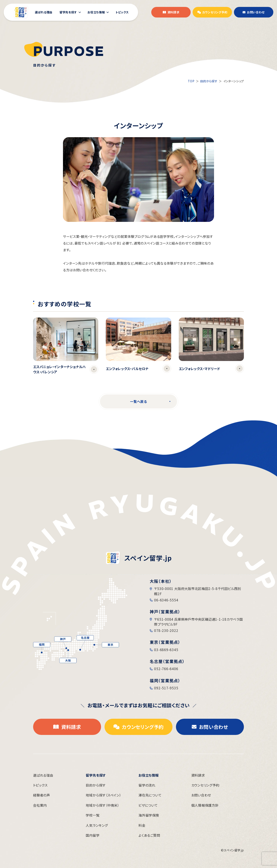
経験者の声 (42, 795)
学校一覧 (93, 815)
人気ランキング (97, 825)
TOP (191, 81)
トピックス (40, 785)
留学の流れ (147, 785)
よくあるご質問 (149, 835)
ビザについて (148, 805)
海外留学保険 (149, 815)
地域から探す (103, 795)
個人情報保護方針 (205, 805)
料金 (142, 825)
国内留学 (93, 835)
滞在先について (150, 795)
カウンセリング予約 (205, 785)
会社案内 (40, 805)
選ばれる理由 (43, 775)
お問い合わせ (201, 795)
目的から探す (209, 81)
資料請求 (198, 775)
